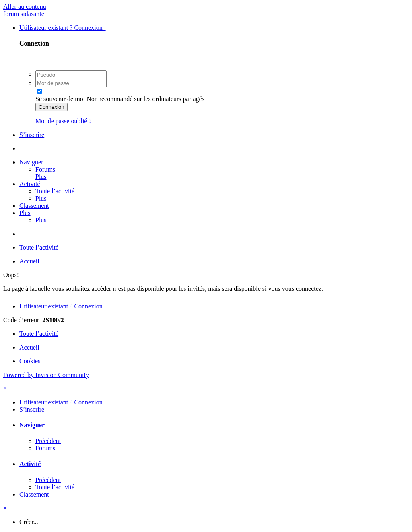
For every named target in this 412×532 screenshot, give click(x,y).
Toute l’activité (55, 191)
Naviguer (31, 162)
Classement (34, 206)
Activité (30, 184)
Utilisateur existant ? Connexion (63, 28)
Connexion (51, 107)
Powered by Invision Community (46, 375)
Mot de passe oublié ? (64, 121)
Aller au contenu (25, 7)
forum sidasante (24, 14)
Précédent (48, 441)
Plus (41, 177)
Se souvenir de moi (60, 99)
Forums (45, 169)
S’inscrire (32, 135)
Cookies (30, 361)
